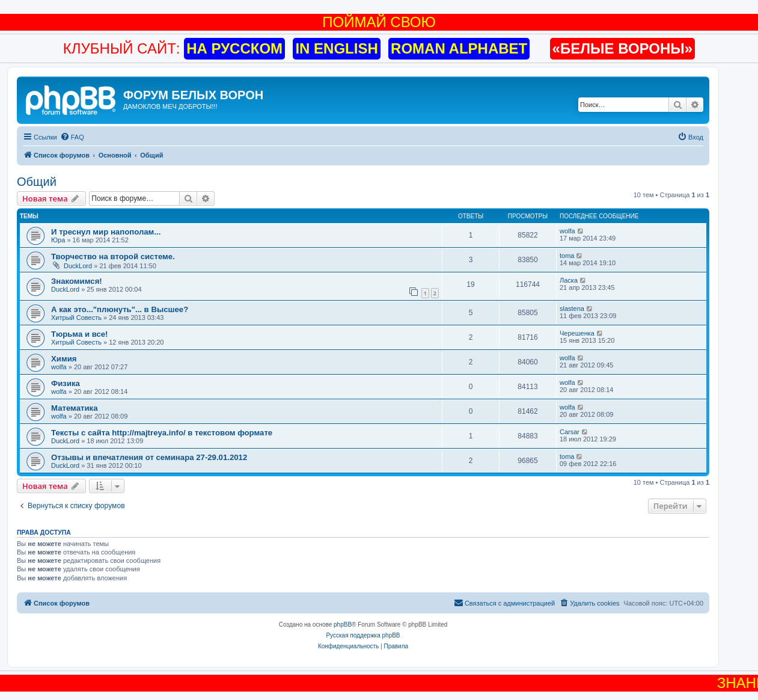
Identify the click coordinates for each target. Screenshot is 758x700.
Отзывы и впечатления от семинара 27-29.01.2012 (149, 457)
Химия (64, 359)
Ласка (569, 280)
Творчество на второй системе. (113, 256)
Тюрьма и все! (80, 334)
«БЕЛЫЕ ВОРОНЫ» (623, 48)
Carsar (570, 432)
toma (567, 256)
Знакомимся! (77, 281)
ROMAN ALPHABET (459, 48)
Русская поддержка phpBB (363, 635)
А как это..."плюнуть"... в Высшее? (120, 309)
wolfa (567, 231)
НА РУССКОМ (234, 48)
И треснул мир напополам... (106, 232)
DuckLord (78, 266)
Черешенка (577, 333)
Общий (37, 182)
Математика (75, 408)
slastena (572, 309)
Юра (58, 240)
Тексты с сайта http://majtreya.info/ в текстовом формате (162, 433)
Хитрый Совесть (76, 318)
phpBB (343, 625)
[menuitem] (72, 137)
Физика (66, 383)
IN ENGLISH (336, 48)
